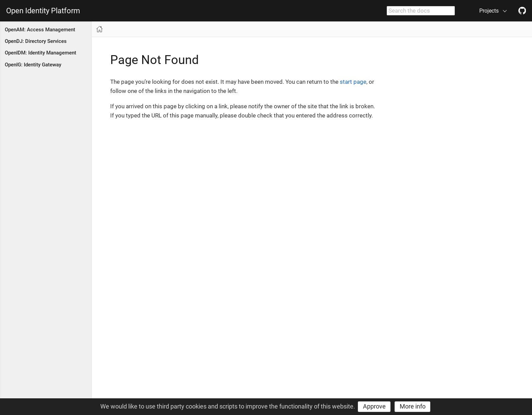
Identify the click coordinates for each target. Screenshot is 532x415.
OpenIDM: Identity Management (40, 53)
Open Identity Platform (43, 11)
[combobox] (421, 11)
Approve (374, 406)
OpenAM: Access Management (40, 30)
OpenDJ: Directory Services (36, 41)
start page (353, 82)
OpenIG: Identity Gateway (33, 65)
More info (413, 406)
